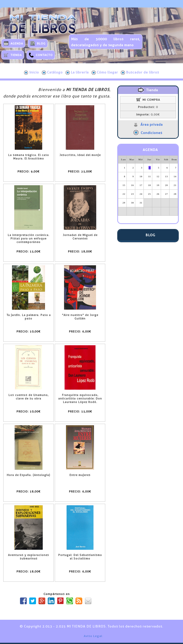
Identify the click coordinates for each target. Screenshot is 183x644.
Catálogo (52, 72)
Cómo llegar (105, 72)
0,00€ (148, 114)
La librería (77, 72)
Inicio (31, 72)
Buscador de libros (140, 72)
